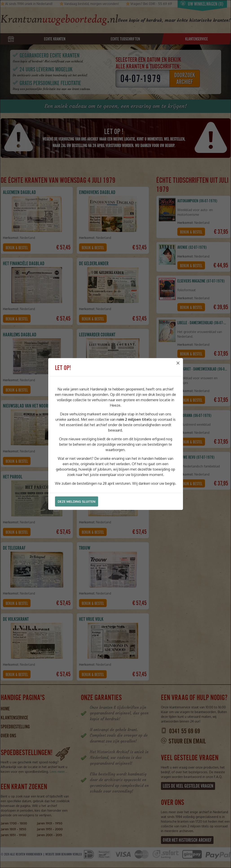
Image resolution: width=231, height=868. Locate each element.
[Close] (178, 363)
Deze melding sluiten (77, 501)
